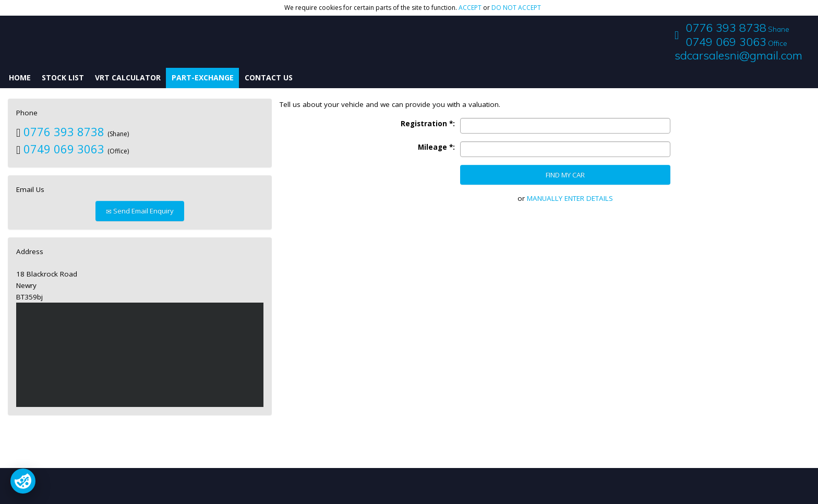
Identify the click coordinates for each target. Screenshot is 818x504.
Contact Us (269, 77)
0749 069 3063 (726, 42)
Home (20, 77)
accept (470, 8)
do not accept (516, 8)
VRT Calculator (128, 77)
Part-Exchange (203, 77)
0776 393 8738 (726, 28)
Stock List (63, 77)
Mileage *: (436, 147)
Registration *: (428, 124)
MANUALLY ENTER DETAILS (570, 198)
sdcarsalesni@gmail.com (738, 55)
